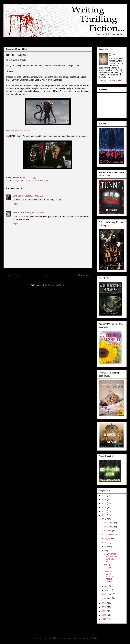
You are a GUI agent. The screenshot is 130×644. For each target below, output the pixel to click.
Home (48, 275)
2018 (104, 507)
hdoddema (75, 638)
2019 (104, 503)
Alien (15, 181)
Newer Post (12, 275)
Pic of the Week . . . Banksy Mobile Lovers (109, 576)
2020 (104, 499)
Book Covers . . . (93, 40)
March (107, 590)
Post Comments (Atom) (54, 285)
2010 (104, 615)
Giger (27, 181)
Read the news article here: (18, 130)
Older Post (84, 275)
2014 (104, 519)
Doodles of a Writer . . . (47, 40)
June (107, 546)
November (109, 527)
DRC (114, 55)
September (110, 535)
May (107, 550)
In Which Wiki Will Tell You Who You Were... (110, 557)
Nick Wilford (19, 213)
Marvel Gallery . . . (72, 40)
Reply (15, 204)
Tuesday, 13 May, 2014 (34, 196)
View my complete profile (110, 80)
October (108, 531)
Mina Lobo (18, 196)
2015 (104, 515)
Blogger (95, 638)
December (109, 523)
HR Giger (44, 181)
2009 (104, 619)
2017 (104, 511)
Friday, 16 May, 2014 (35, 213)
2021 (104, 496)
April (107, 586)
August (108, 538)
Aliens (21, 181)
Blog (10, 40)
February (109, 594)
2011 (104, 611)
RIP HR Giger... (108, 566)
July (106, 543)
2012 (104, 607)
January (108, 598)
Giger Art (35, 181)
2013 (104, 603)
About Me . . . (24, 40)
